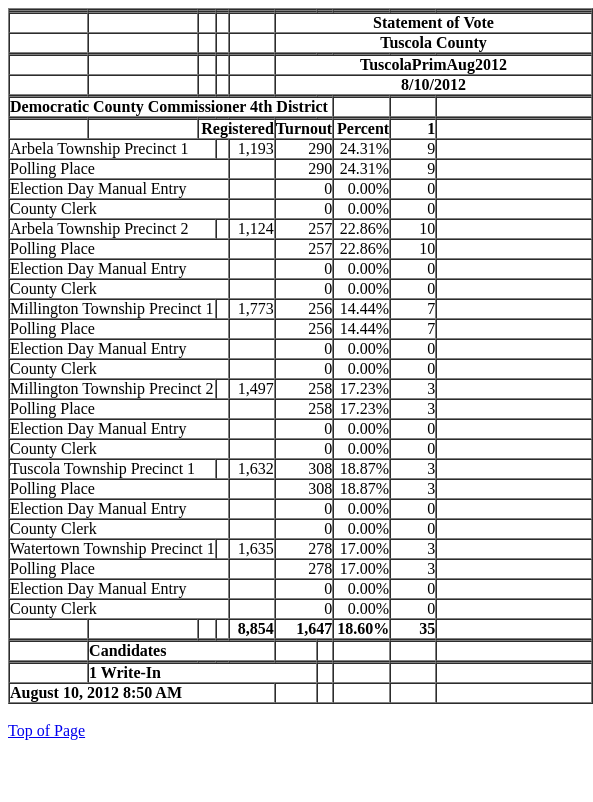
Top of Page (46, 730)
